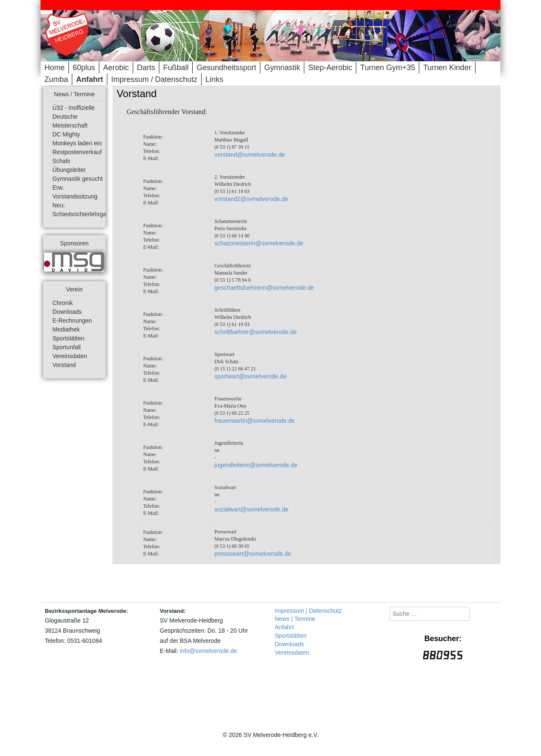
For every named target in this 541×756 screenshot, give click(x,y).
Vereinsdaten (70, 356)
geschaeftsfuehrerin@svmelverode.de (264, 288)
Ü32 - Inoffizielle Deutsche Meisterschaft (74, 117)
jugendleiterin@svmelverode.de (256, 465)
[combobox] (430, 614)
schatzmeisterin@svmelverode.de (259, 243)
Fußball (176, 68)
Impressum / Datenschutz (154, 79)
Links (214, 79)
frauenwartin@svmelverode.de (254, 421)
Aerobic (116, 68)
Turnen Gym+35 (388, 68)
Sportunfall (67, 347)
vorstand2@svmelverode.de (251, 199)
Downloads (67, 312)
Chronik (63, 303)
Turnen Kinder (447, 68)
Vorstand (64, 365)
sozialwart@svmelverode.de (251, 509)
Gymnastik (282, 68)
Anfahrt (90, 79)
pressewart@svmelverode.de (253, 554)
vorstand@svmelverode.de (250, 155)
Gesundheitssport (226, 68)
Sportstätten (68, 338)
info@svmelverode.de (208, 651)
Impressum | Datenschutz (308, 611)
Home (55, 68)
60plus (84, 68)
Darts (146, 68)
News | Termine (295, 619)
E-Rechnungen (72, 321)
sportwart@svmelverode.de (250, 376)
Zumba (56, 79)
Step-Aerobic (330, 68)
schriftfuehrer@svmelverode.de (255, 332)
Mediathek (66, 329)
